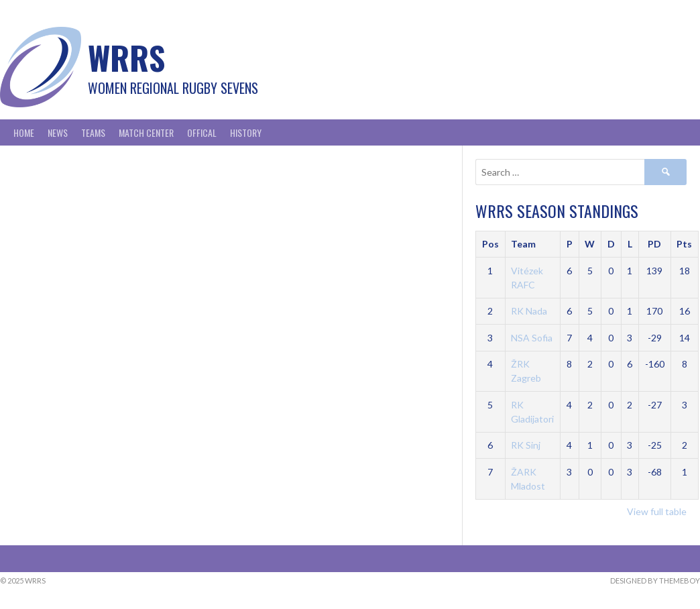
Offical (202, 132)
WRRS (126, 57)
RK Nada (529, 311)
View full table (657, 511)
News (58, 132)
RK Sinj (526, 445)
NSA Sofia (532, 338)
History (246, 132)
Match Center (146, 132)
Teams (93, 132)
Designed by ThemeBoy (655, 580)
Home (24, 132)
